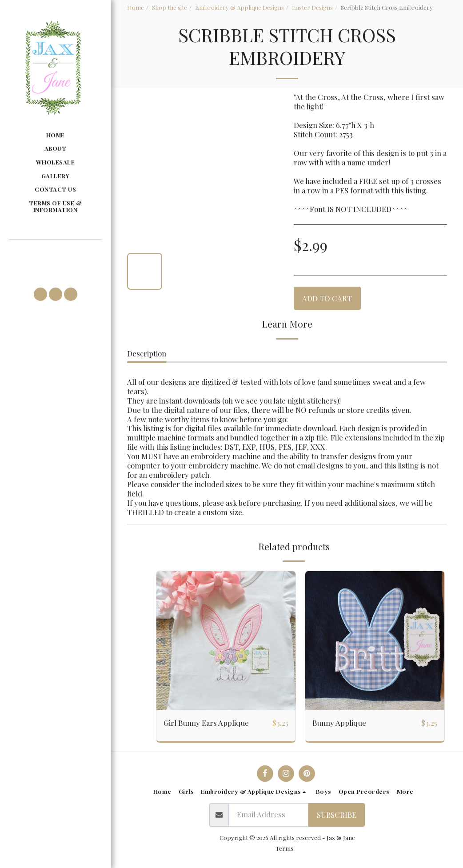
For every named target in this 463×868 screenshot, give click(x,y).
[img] (226, 641)
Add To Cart (327, 298)
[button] (55, 252)
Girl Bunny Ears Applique (206, 723)
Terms (284, 848)
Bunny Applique (339, 723)
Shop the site (170, 7)
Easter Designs (312, 7)
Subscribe (337, 815)
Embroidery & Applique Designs (239, 7)
